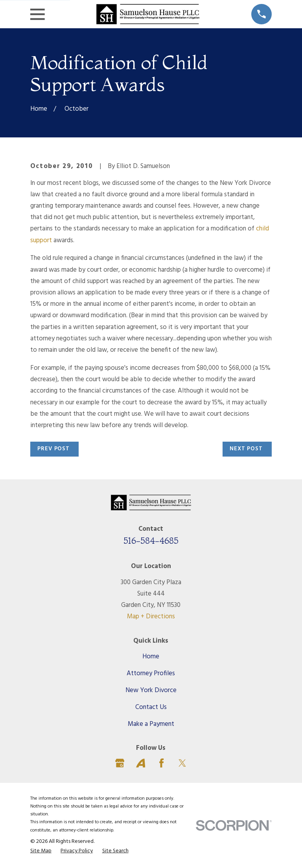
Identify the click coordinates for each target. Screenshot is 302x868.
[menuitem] (41, 851)
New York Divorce (151, 690)
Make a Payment (151, 724)
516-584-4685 (151, 541)
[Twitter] (182, 763)
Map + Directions (151, 617)
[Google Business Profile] (120, 763)
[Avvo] (141, 763)
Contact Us (151, 707)
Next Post (246, 449)
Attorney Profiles (151, 673)
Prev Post (53, 449)
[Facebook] (161, 763)
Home (151, 657)
